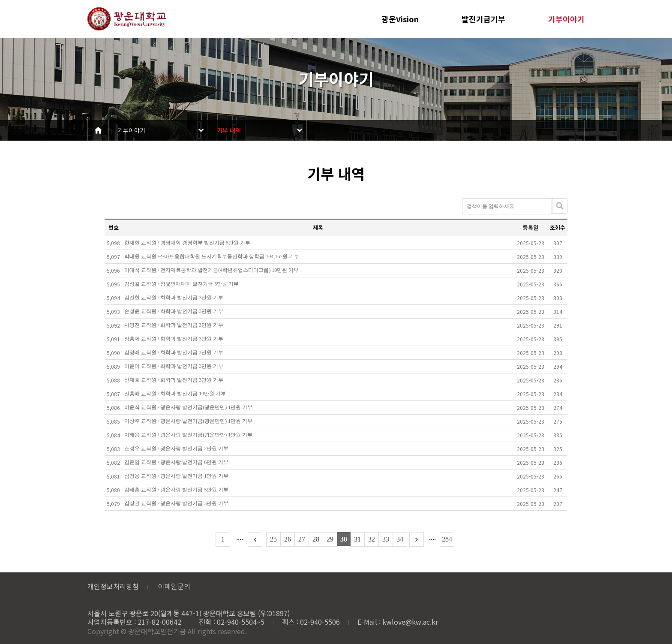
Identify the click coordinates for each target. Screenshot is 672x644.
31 (357, 539)
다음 (417, 539)
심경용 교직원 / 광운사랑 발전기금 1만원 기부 (176, 476)
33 (386, 539)
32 (372, 539)
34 (400, 539)
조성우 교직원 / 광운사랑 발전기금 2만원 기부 (176, 448)
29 (330, 539)
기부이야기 (566, 19)
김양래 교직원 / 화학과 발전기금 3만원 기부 (174, 352)
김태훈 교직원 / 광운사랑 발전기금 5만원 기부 (176, 490)
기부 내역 (229, 130)
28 (316, 539)
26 (288, 539)
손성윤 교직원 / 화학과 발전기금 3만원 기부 (174, 311)
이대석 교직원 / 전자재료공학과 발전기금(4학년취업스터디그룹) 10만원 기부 (211, 270)
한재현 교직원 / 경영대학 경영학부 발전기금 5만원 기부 (187, 243)
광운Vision (400, 19)
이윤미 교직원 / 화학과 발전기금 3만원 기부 (174, 366)
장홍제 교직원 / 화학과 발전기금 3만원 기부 (174, 339)
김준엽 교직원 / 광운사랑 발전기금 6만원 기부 (176, 462)
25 (273, 539)
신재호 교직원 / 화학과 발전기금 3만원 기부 (174, 380)
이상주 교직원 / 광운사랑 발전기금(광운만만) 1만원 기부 (188, 421)
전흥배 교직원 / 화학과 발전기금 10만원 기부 (175, 394)
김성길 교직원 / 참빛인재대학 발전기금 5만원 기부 (181, 284)
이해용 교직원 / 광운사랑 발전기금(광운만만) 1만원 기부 (188, 435)
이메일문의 (174, 586)
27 (302, 539)
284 (447, 539)
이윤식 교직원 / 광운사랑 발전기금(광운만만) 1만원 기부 (188, 407)
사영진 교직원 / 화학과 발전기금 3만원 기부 (174, 325)
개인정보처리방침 (113, 586)
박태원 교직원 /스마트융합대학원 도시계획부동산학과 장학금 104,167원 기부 (212, 256)
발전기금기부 (483, 19)
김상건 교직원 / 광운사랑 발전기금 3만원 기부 (176, 503)
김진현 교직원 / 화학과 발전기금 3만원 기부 (174, 298)
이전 (255, 539)
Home (98, 130)
